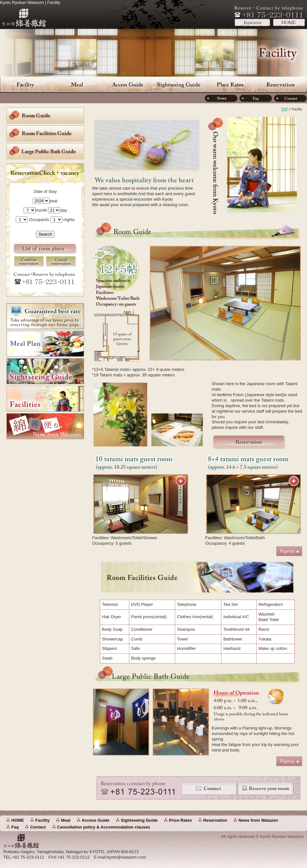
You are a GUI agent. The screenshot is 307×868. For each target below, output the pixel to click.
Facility (26, 84)
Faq (15, 827)
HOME (18, 820)
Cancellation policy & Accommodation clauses (104, 827)
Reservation (281, 84)
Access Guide (128, 84)
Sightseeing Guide (179, 84)
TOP (285, 109)
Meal (77, 84)
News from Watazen (258, 820)
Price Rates (230, 84)
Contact (38, 827)
